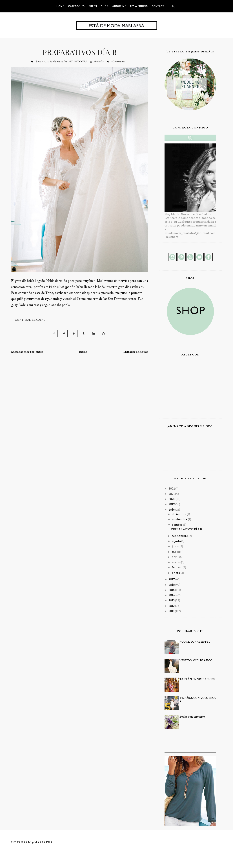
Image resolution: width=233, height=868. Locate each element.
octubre (177, 525)
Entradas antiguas (136, 352)
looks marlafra (58, 62)
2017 (172, 579)
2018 (172, 510)
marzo (177, 562)
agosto (177, 541)
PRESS (93, 6)
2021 (172, 494)
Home (60, 6)
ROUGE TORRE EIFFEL (195, 642)
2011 (172, 611)
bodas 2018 (42, 62)
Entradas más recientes (27, 352)
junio (176, 546)
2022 (172, 489)
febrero (177, 567)
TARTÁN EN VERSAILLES (197, 679)
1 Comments (118, 62)
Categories (76, 6)
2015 (172, 590)
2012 (172, 606)
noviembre (180, 519)
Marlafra (98, 62)
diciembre (179, 514)
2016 (172, 585)
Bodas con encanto (192, 717)
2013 (172, 600)
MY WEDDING (139, 6)
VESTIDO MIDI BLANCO (196, 660)
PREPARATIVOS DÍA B (80, 52)
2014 (172, 595)
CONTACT (158, 6)
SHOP (105, 6)
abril (176, 557)
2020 (172, 499)
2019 (172, 504)
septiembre (180, 536)
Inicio (83, 352)
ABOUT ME (119, 6)
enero (176, 573)
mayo (176, 552)
